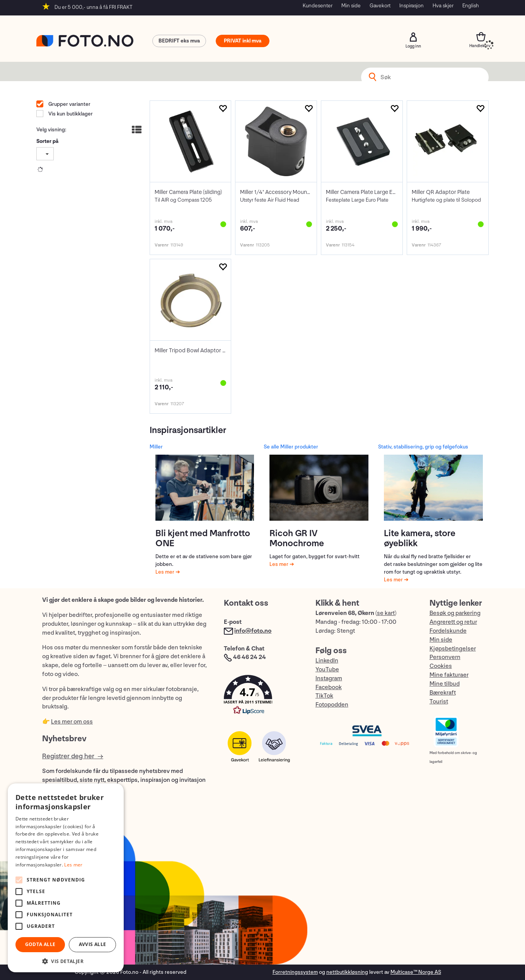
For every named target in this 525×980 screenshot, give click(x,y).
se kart (386, 613)
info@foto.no (253, 631)
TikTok (324, 696)
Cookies (441, 666)
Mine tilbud (445, 684)
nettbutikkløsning (347, 972)
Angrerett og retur (453, 622)
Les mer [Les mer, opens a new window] (73, 865)
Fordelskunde (448, 631)
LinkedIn (327, 661)
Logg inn (413, 37)
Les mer (165, 572)
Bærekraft (443, 693)
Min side (351, 6)
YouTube (327, 670)
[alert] (66, 878)
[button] (262, 697)
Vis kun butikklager (70, 114)
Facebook (329, 687)
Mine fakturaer (449, 675)
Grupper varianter (69, 104)
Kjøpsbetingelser (453, 649)
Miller (156, 447)
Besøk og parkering (455, 613)
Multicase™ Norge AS (416, 972)
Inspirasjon (412, 6)
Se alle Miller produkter (291, 447)
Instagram (329, 679)
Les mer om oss (72, 722)
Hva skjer (443, 6)
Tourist (439, 702)
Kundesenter (318, 6)
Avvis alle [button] (93, 944)
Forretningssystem (295, 972)
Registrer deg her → (73, 756)
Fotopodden (332, 705)
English (471, 6)
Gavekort (380, 6)
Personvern (445, 657)
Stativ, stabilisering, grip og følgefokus (423, 447)
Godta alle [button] (40, 944)
